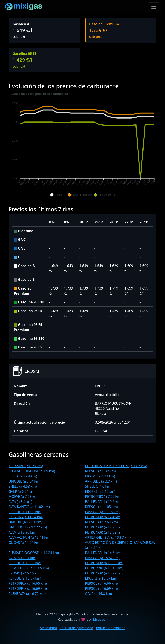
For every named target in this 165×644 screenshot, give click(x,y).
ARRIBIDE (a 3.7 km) (101, 481)
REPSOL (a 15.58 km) (25, 563)
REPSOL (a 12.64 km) (101, 522)
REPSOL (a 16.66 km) (101, 583)
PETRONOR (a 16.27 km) (104, 573)
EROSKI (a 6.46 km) (100, 491)
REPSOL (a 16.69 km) (101, 588)
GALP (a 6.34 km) (22, 491)
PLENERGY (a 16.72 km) (27, 594)
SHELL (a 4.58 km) (23, 486)
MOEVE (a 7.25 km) (23, 497)
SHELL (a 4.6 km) (98, 486)
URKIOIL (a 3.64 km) (24, 481)
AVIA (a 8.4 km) (20, 502)
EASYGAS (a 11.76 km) (102, 512)
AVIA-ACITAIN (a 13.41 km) (29, 537)
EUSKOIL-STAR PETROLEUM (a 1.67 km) (116, 466)
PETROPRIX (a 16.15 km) (104, 568)
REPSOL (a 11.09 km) (25, 512)
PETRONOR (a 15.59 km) (104, 563)
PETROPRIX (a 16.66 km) (28, 583)
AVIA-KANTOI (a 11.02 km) (29, 507)
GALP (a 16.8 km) (98, 594)
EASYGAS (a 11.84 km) (26, 517)
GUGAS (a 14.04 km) (24, 543)
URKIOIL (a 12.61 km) (25, 522)
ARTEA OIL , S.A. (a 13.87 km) (108, 537)
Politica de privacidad (76, 628)
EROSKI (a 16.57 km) (101, 578)
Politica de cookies (111, 628)
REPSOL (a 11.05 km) (101, 507)
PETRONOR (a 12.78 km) (104, 527)
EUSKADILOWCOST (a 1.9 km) (32, 471)
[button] (58, 195)
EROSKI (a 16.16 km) (25, 573)
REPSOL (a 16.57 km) (25, 578)
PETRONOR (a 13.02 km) (104, 532)
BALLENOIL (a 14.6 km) (103, 553)
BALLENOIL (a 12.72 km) (28, 527)
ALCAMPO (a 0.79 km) (26, 466)
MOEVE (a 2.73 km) (100, 476)
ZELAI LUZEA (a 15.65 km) (29, 568)
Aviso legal (48, 628)
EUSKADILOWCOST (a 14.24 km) (34, 553)
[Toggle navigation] (154, 7)
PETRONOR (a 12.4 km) (103, 517)
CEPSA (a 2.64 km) (23, 476)
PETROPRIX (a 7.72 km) (103, 497)
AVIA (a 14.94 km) (22, 558)
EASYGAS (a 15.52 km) (102, 558)
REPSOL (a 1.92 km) (100, 471)
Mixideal (100, 619)
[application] (82, 144)
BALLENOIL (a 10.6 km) (103, 502)
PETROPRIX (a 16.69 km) (28, 588)
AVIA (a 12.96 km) (22, 532)
